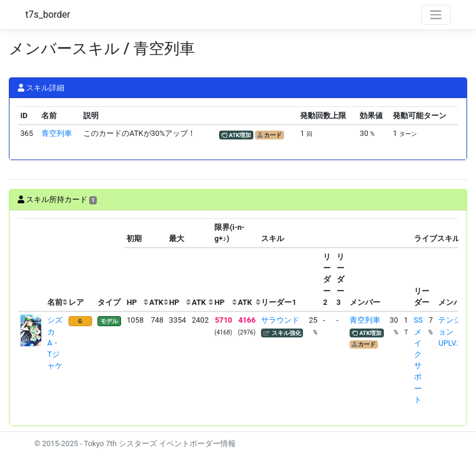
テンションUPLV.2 (450, 331)
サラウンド (280, 320)
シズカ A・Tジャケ (55, 343)
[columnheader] (31, 265)
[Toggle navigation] (436, 15)
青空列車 (57, 133)
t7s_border (48, 14)
